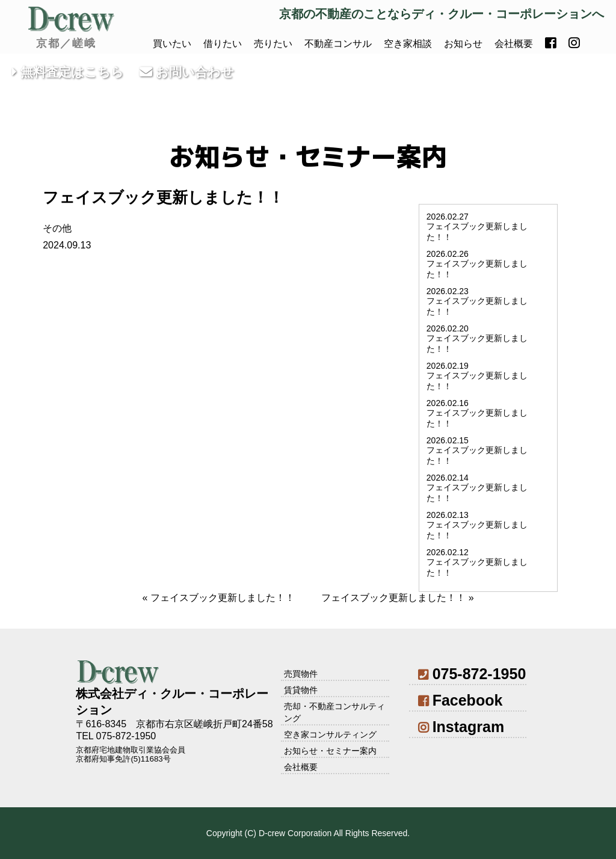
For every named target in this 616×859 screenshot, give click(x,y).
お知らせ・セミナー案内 (330, 751)
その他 (57, 228)
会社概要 (514, 44)
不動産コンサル (338, 44)
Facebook (460, 700)
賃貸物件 (301, 690)
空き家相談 (408, 44)
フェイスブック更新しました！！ (223, 598)
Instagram (461, 727)
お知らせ (463, 44)
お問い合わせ (187, 72)
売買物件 (301, 674)
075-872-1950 (472, 674)
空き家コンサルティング (330, 734)
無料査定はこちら (68, 72)
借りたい (223, 44)
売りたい (273, 44)
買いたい (172, 44)
